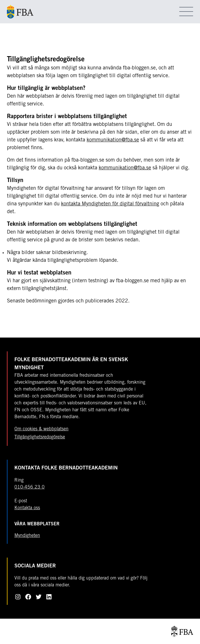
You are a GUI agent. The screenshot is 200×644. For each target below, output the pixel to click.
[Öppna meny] (186, 12)
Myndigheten (27, 536)
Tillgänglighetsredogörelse (40, 437)
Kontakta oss (27, 508)
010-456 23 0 (29, 487)
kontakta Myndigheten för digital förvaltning (110, 204)
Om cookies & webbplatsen (41, 429)
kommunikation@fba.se (113, 140)
